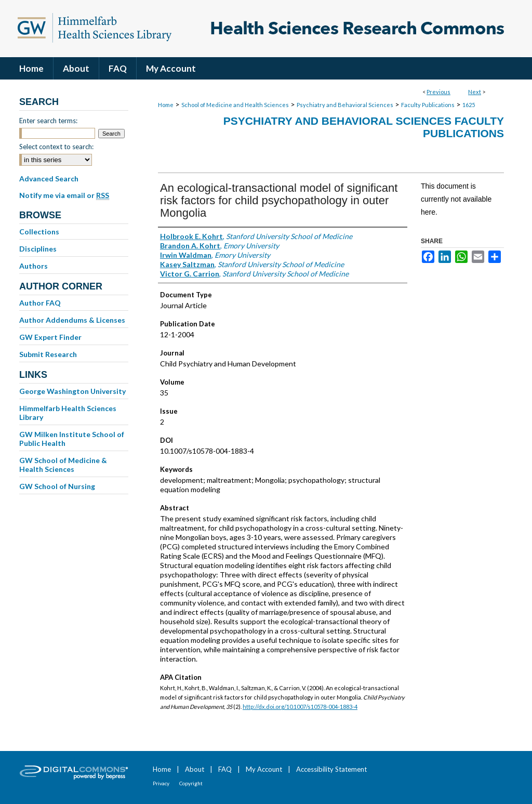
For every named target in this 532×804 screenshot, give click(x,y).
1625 (469, 105)
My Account (264, 769)
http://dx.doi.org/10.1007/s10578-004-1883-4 (300, 707)
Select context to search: (56, 147)
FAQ (225, 769)
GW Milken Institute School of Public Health (72, 439)
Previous (438, 92)
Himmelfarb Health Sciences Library (68, 413)
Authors (34, 266)
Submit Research (48, 354)
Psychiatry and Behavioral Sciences (345, 105)
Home (166, 105)
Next (475, 92)
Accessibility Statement (331, 769)
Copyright (191, 783)
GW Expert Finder (50, 337)
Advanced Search (49, 179)
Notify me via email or (64, 195)
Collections (39, 232)
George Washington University (72, 391)
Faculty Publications (428, 105)
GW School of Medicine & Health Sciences (63, 465)
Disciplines (38, 249)
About (195, 769)
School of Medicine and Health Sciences (235, 105)
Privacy (161, 783)
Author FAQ (40, 303)
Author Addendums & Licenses (72, 320)
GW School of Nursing (57, 486)
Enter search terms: (48, 121)
